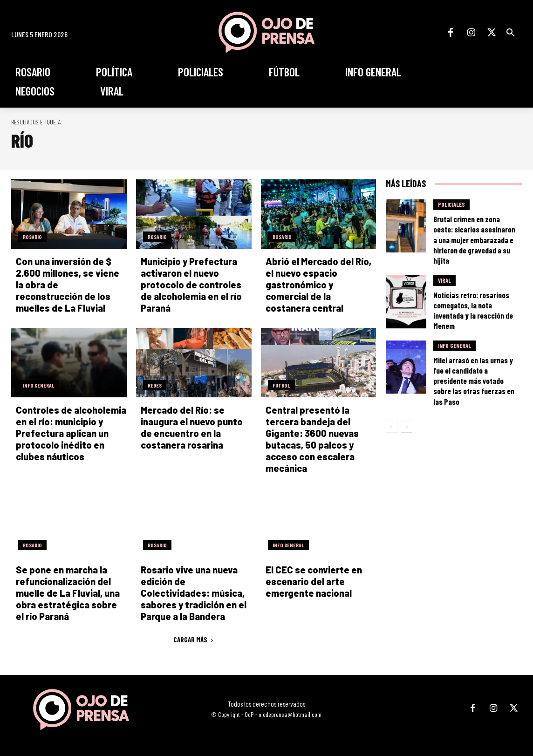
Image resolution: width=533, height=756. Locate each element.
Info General (39, 385)
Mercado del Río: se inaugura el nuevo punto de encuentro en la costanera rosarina (192, 427)
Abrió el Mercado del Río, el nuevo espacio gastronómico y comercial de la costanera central (318, 285)
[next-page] (407, 427)
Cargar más (194, 640)
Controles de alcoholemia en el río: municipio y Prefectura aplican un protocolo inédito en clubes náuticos (71, 433)
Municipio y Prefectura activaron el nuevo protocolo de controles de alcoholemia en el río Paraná (191, 285)
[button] (511, 33)
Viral (444, 280)
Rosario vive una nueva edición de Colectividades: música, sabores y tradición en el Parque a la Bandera (194, 593)
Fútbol (281, 385)
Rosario (32, 237)
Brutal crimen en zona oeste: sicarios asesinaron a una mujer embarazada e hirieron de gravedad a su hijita (474, 239)
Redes (155, 385)
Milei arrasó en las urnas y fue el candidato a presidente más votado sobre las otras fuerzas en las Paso (474, 381)
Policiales (451, 204)
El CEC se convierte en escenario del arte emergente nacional (314, 581)
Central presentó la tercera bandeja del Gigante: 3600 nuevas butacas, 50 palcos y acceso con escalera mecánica (312, 439)
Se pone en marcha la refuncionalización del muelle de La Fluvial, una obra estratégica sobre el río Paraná (68, 593)
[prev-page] (392, 427)
